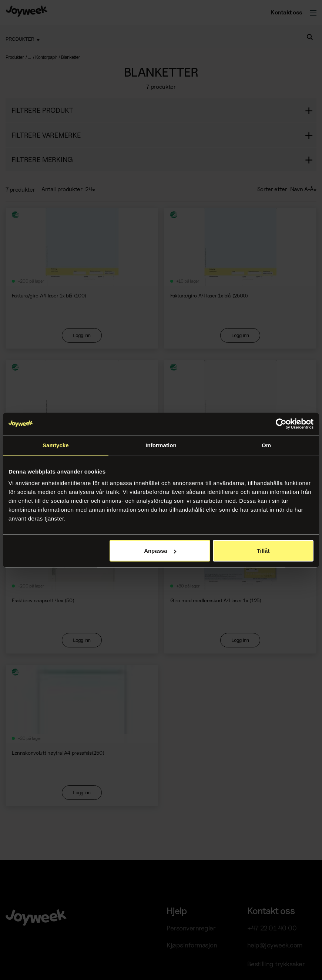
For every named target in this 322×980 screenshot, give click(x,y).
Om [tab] (266, 445)
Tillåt (263, 551)
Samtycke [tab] (56, 445)
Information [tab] (161, 445)
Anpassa (160, 551)
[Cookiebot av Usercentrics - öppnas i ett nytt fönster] (281, 424)
